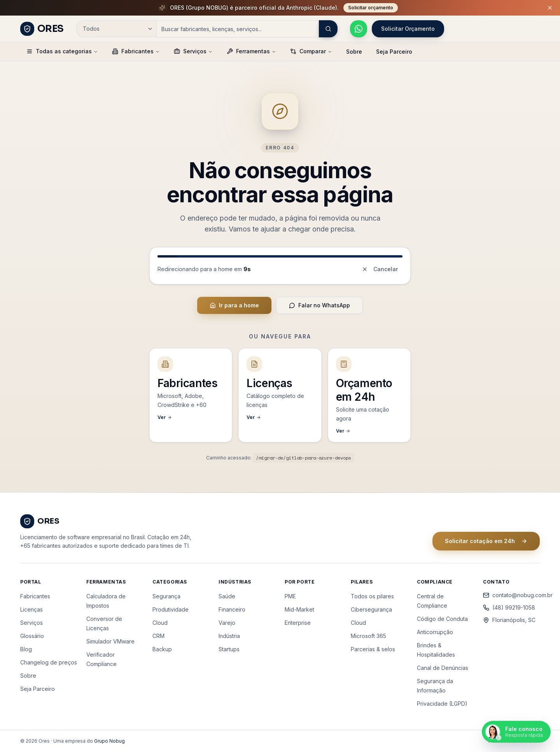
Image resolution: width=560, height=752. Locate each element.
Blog (26, 649)
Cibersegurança (371, 609)
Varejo (227, 623)
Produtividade (171, 609)
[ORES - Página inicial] (42, 29)
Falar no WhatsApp (319, 305)
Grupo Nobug (109, 741)
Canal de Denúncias (443, 668)
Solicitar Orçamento (408, 29)
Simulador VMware (110, 641)
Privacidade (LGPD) (442, 704)
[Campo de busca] (238, 29)
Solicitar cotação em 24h (486, 541)
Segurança (166, 596)
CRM (158, 636)
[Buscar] (328, 29)
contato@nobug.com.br (511, 595)
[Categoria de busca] (116, 29)
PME (290, 596)
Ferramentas (251, 51)
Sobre (354, 52)
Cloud (160, 623)
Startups (229, 649)
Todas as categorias (62, 51)
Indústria (229, 636)
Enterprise (298, 623)
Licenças (31, 609)
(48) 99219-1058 (509, 607)
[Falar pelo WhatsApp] (359, 29)
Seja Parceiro (394, 52)
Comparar (311, 51)
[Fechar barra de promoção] (550, 8)
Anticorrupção (435, 632)
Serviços (193, 51)
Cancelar (380, 269)
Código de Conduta (442, 619)
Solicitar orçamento (371, 8)
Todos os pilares (372, 596)
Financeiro (232, 609)
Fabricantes (136, 51)
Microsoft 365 (368, 636)
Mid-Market (299, 609)
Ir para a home (234, 305)
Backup (162, 649)
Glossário (32, 636)
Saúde (227, 596)
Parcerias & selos (373, 649)
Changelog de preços (49, 662)
